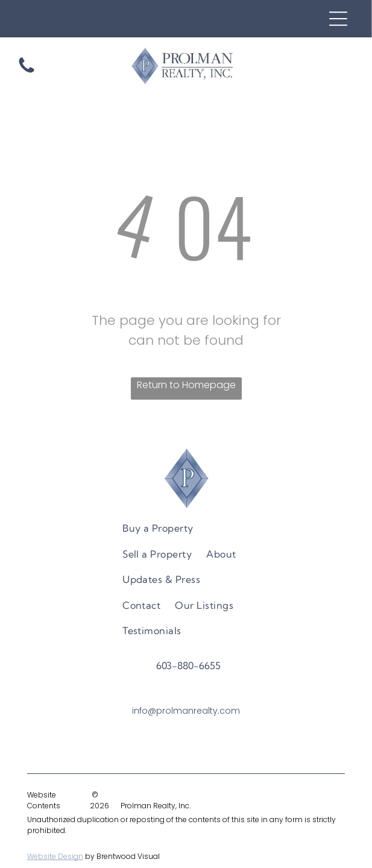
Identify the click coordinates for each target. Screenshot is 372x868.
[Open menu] (338, 19)
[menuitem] (158, 528)
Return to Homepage (186, 385)
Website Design (55, 856)
